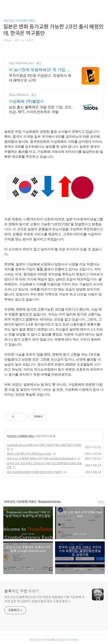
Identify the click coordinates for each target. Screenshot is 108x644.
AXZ (53, 640)
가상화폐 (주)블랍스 (26, 101)
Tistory (75, 640)
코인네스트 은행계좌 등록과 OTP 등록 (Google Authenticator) (41, 458)
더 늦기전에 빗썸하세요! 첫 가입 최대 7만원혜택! (40, 70)
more (101, 502)
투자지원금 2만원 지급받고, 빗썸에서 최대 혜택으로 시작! (40, 78)
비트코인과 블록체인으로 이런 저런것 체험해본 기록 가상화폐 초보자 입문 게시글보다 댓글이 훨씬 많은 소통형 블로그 (45, 599)
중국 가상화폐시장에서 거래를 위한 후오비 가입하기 (35, 472)
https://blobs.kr (19, 95)
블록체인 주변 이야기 (22, 591)
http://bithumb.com (21, 63)
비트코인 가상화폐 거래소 (19, 21)
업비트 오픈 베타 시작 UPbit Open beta (29, 454)
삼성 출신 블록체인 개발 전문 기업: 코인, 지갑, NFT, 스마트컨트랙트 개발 (41, 109)
